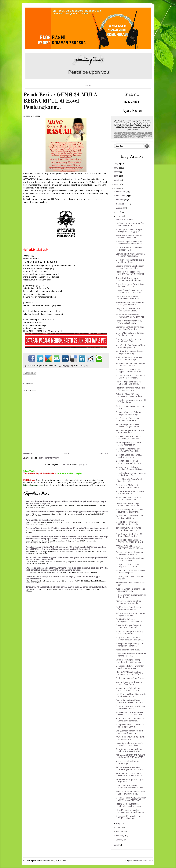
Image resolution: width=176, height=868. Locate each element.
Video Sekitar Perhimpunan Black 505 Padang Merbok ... (130, 346)
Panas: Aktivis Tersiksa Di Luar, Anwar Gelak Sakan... (129, 322)
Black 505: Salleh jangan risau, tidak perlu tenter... (129, 456)
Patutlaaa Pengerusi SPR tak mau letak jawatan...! (130, 432)
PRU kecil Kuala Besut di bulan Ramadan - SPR (129, 249)
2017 (116, 172)
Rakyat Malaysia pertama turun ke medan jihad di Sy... (131, 474)
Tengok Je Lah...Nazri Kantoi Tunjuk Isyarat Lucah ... (128, 310)
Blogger (84, 465)
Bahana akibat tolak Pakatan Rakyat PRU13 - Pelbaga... (129, 414)
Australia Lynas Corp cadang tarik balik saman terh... (130, 590)
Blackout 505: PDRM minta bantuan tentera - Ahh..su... (129, 487)
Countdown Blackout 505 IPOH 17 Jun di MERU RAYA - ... (130, 708)
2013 (116, 188)
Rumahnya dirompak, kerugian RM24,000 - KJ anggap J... (129, 231)
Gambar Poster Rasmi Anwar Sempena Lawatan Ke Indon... (130, 702)
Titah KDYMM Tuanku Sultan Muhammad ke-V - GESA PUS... (130, 673)
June (119, 216)
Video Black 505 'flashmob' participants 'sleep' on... (127, 523)
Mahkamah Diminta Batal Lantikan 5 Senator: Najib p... (129, 468)
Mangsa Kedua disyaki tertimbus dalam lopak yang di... (130, 726)
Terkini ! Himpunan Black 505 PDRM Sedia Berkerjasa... (128, 383)
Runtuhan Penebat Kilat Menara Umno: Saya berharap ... (130, 720)
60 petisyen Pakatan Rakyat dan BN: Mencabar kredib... (130, 817)
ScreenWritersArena (144, 861)
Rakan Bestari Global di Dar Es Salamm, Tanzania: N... (129, 237)
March (119, 832)
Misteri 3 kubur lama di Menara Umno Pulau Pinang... (129, 683)
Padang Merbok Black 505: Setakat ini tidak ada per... (128, 805)
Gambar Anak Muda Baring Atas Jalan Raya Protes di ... (130, 328)
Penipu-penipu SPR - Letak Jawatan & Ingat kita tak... (128, 426)
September (121, 204)
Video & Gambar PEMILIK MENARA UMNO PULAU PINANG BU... (131, 799)
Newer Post (28, 454)
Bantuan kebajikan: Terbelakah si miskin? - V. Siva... (130, 560)
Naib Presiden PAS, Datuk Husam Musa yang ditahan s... (130, 304)
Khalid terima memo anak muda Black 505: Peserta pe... (130, 359)
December (121, 192)
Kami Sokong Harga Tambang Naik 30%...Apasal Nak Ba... (129, 750)
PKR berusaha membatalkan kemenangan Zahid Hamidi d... (130, 769)
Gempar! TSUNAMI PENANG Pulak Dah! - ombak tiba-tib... (131, 793)
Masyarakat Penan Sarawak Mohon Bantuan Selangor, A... (130, 639)
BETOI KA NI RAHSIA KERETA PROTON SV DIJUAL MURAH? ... (130, 541)
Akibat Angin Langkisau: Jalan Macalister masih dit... (129, 444)
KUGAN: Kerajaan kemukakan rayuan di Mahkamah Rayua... (130, 243)
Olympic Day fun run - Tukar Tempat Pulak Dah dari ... (128, 566)
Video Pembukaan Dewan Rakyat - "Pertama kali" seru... (130, 365)
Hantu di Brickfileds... (125, 220)
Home (88, 86)
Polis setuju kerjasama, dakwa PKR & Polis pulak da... (131, 401)
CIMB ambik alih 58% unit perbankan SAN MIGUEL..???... (130, 787)
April (118, 828)
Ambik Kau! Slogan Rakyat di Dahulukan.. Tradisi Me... (128, 627)
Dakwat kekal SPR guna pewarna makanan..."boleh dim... (130, 255)
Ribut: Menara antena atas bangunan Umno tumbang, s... (130, 811)
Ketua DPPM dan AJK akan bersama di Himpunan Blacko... (130, 395)
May (118, 824)
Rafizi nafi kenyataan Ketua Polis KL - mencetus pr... (130, 389)
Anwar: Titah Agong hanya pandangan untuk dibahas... (129, 279)
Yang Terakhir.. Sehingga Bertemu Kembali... (45, 520)
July (118, 212)
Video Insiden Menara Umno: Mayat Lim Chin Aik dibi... (128, 450)
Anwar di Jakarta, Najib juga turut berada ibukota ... (130, 738)
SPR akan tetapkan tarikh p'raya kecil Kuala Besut (130, 261)
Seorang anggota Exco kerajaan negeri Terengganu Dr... (130, 267)
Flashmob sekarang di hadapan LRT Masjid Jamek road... (129, 554)
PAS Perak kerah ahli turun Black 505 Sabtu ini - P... (130, 493)
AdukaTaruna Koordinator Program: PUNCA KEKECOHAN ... (131, 316)
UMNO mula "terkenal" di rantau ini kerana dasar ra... (131, 655)
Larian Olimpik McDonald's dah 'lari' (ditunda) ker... (129, 481)
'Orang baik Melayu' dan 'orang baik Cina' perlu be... (129, 633)
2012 (116, 845)
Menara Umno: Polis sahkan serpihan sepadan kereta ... (128, 689)
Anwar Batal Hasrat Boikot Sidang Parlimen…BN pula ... (131, 286)
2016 (116, 176)
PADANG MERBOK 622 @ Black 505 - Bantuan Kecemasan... (131, 377)
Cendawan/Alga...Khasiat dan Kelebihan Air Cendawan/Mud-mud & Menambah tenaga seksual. (67, 529)
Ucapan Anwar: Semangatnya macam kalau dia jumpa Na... (129, 292)
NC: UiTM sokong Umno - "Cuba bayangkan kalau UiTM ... (129, 511)
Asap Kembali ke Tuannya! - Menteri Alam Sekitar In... (128, 298)
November (121, 196)
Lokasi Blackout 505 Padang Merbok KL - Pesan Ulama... (129, 661)
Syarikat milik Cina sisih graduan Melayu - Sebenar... (130, 517)
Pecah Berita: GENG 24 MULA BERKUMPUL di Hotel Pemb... (129, 775)
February (120, 836)
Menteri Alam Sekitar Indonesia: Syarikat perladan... (130, 334)
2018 (116, 168)
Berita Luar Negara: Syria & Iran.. (130, 678)
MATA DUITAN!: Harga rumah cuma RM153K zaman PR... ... (129, 438)
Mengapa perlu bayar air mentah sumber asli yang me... (130, 667)
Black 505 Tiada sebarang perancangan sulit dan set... (129, 462)
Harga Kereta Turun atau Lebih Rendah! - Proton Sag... (129, 744)
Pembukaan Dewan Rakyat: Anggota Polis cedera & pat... (129, 371)
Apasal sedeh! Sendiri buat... (128, 650)
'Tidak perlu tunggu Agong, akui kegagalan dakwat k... (129, 645)
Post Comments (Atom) (48, 458)
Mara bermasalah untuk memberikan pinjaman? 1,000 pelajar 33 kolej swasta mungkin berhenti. (67, 512)
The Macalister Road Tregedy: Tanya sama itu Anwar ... (129, 608)
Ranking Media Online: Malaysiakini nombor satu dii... (130, 621)
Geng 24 (84, 366)
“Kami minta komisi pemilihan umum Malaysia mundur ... (129, 602)
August (120, 208)
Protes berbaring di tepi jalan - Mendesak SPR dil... (129, 340)
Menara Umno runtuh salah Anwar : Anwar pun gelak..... (131, 572)
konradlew (64, 465)
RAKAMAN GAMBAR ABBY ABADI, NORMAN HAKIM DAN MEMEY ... (131, 756)
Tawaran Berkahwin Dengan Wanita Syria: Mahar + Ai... (128, 505)
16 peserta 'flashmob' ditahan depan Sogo (128, 763)
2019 (116, 164)
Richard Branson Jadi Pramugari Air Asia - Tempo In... (131, 596)
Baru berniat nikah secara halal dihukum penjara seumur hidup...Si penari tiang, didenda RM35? (66, 587)
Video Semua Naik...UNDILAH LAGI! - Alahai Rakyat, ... (129, 499)
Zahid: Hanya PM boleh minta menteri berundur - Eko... (128, 529)
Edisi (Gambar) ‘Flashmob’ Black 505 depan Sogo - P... (130, 732)
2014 (116, 184)
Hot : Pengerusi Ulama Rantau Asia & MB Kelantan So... (131, 695)
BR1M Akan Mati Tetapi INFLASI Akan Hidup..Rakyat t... (129, 535)
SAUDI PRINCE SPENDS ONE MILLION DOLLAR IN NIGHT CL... (131, 273)
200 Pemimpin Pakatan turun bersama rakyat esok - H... (128, 420)
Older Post (104, 454)
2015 (116, 180)
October (120, 200)
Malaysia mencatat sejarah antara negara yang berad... (131, 614)
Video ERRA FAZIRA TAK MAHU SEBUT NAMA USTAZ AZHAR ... (130, 714)
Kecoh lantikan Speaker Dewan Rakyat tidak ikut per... (130, 353)
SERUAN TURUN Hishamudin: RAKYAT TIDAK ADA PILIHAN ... (130, 548)
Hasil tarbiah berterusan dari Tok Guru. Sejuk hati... (130, 225)
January (120, 840)
